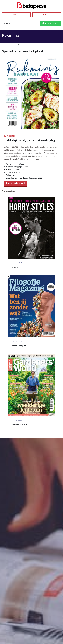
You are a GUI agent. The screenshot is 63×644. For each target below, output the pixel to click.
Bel (16, 15)
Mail (47, 15)
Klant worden (50, 23)
